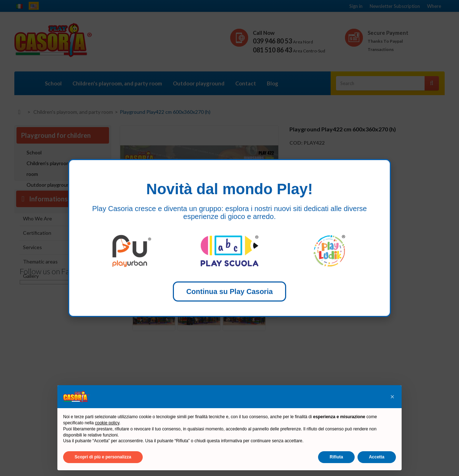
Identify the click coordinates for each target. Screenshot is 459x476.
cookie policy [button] (107, 423)
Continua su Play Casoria (229, 291)
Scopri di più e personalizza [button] (103, 457)
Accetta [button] (377, 457)
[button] (392, 397)
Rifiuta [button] (336, 457)
